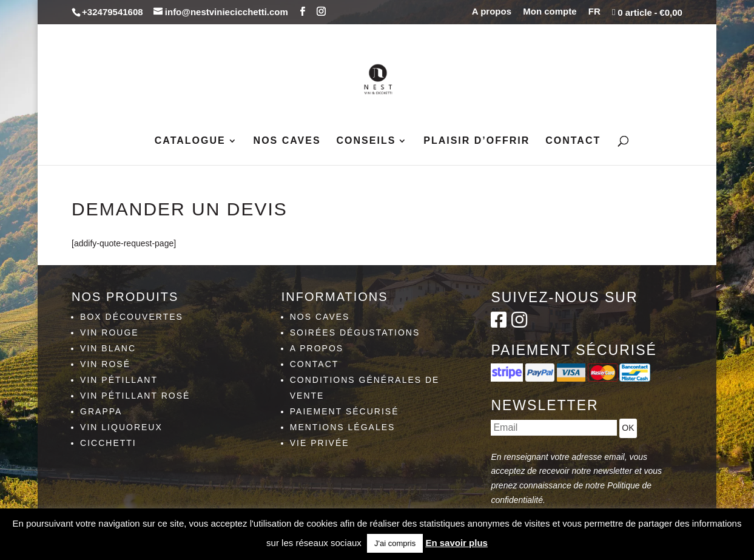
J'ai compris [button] (395, 543)
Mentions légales (343, 427)
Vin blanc (108, 348)
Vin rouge (109, 332)
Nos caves (287, 141)
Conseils (366, 141)
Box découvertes (132, 317)
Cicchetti (108, 443)
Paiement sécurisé (345, 411)
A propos (492, 12)
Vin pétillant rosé (135, 396)
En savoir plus (456, 543)
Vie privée (320, 443)
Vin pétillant (119, 380)
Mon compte (550, 12)
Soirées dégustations (355, 332)
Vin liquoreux (121, 427)
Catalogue (190, 141)
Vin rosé (105, 364)
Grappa (101, 411)
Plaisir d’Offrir (476, 141)
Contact (573, 141)
